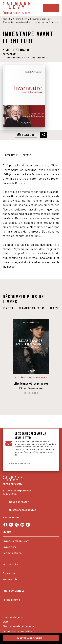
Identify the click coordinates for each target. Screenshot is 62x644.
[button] (27, 58)
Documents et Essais (40, 19)
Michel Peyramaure (16, 50)
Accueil (6, 19)
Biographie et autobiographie (16, 22)
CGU (5, 622)
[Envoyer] (53, 463)
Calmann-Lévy (20, 19)
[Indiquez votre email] (27, 463)
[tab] (11, 155)
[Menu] (51, 8)
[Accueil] (17, 8)
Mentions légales (13, 617)
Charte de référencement (18, 626)
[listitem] (5, 525)
